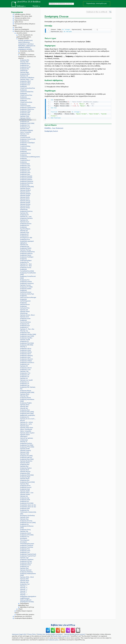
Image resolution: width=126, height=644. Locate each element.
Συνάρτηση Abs (25, 60)
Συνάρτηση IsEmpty (26, 352)
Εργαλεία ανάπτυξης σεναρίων (25, 614)
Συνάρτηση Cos (25, 141)
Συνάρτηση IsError (26, 354)
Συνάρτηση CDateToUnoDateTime (27, 91)
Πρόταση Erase (25, 232)
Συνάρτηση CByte (25, 83)
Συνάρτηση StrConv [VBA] (28, 523)
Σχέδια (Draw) (19, 22)
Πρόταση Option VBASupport (25, 435)
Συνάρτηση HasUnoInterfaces (25, 321)
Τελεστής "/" (24, 591)
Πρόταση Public (25, 452)
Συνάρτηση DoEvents (26, 218)
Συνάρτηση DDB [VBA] (27, 187)
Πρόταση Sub (24, 531)
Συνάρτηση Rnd (25, 480)
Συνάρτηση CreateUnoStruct (25, 159)
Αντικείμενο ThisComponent (25, 539)
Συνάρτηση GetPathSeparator (25, 300)
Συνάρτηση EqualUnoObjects (25, 228)
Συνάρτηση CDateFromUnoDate (26, 101)
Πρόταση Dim (24, 213)
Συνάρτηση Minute (26, 391)
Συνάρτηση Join (25, 364)
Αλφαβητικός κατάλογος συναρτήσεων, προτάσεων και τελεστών (27, 56)
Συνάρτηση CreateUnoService (25, 152)
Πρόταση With (24, 579)
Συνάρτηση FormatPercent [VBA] (28, 277)
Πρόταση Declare (25, 188)
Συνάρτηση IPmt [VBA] (27, 343)
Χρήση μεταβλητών (26, 600)
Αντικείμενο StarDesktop (27, 515)
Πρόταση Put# (24, 454)
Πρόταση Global (25, 311)
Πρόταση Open (25, 426)
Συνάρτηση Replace (26, 468)
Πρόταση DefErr (25, 197)
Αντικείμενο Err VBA (26, 238)
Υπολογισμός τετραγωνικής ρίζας (28, 513)
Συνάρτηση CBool (25, 81)
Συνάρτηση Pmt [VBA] (27, 445)
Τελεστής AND (24, 62)
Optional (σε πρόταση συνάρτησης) (27, 439)
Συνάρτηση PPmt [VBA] (27, 447)
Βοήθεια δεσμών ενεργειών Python (23, 612)
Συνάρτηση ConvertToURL (28, 139)
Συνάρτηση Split (25, 508)
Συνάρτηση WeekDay (26, 572)
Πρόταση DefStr (25, 206)
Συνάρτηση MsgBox (26, 403)
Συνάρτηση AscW (25, 67)
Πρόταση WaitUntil (26, 570)
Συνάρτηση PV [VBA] (26, 456)
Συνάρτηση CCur (25, 85)
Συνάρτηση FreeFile (26, 282)
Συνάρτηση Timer (25, 551)
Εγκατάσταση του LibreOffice (23, 616)
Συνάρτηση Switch (26, 533)
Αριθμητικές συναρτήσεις (28, 415)
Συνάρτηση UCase (26, 565)
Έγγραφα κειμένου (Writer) (23, 14)
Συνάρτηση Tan (25, 537)
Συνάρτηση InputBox (26, 338)
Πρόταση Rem (24, 466)
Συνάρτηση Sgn (25, 498)
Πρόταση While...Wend (27, 577)
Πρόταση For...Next (26, 264)
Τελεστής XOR (24, 582)
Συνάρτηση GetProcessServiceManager (28, 297)
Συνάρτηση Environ (26, 224)
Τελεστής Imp (24, 331)
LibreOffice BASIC (22, 33)
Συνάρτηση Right (25, 477)
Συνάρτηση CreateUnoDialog (25, 145)
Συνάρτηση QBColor (26, 457)
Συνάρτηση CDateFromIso (28, 107)
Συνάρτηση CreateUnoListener (26, 149)
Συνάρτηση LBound (26, 368)
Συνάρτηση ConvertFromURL (25, 137)
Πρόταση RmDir (25, 479)
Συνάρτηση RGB (25, 473)
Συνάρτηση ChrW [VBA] (27, 123)
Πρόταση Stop (24, 519)
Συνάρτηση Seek (25, 489)
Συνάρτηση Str (24, 524)
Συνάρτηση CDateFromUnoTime (26, 94)
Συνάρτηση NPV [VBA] (27, 413)
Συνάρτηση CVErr (25, 173)
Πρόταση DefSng (25, 204)
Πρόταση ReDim (25, 463)
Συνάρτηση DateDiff (26, 178)
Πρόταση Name (25, 405)
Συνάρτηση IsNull (25, 357)
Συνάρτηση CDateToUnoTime (25, 98)
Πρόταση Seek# (25, 491)
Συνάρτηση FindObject (27, 257)
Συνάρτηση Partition (26, 443)
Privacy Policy (32, 634)
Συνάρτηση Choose (26, 120)
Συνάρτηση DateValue (27, 183)
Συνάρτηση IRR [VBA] (27, 345)
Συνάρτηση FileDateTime (27, 252)
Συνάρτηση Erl (24, 234)
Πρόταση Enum (25, 222)
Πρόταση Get (24, 310)
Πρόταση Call (24, 76)
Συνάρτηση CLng (25, 127)
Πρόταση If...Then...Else (27, 329)
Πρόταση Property (26, 450)
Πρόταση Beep (24, 72)
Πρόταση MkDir (25, 394)
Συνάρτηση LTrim (25, 373)
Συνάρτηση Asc (25, 65)
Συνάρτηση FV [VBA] (26, 287)
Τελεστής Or (24, 442)
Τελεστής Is (23, 347)
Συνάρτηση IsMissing (26, 355)
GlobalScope (24, 71)
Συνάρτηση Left (25, 375)
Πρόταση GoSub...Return (28, 315)
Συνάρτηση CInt (25, 125)
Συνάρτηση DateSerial (27, 181)
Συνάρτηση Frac (25, 280)
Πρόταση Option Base (27, 428)
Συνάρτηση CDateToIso (27, 109)
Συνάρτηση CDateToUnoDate (25, 105)
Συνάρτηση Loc (25, 382)
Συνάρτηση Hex (25, 324)
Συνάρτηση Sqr (25, 510)
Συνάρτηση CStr (25, 167)
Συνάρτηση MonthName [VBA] (27, 400)
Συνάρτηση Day (25, 185)
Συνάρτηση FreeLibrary (27, 283)
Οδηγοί (20, 609)
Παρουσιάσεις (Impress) (22, 20)
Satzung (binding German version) (74, 634)
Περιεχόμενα (17, 12)
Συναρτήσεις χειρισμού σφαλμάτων (27, 242)
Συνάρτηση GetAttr (26, 289)
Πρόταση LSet (24, 371)
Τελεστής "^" (24, 595)
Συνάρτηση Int (24, 341)
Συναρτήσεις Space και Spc (28, 505)
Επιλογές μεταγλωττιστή (25, 40)
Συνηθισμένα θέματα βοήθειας (23, 618)
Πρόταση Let (24, 378)
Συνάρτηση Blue (25, 74)
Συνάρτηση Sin (25, 501)
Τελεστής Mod (24, 396)
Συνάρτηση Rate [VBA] (27, 459)
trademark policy (53, 640)
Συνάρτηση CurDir (26, 169)
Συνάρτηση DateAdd (26, 176)
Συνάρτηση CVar (25, 171)
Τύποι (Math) (18, 27)
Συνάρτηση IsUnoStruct (27, 362)
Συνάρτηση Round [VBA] (27, 482)
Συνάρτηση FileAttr (26, 248)
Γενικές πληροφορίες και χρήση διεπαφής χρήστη (25, 36)
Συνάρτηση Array (25, 64)
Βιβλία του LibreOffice (63, 625)
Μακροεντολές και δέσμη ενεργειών (25, 31)
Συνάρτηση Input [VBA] (27, 336)
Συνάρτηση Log (25, 385)
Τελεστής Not (24, 408)
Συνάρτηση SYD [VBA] (27, 535)
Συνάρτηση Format (26, 268)
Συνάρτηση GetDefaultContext (26, 291)
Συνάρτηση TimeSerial (27, 545)
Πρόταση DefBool (25, 190)
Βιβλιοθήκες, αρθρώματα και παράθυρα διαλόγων (27, 47)
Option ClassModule (26, 429)
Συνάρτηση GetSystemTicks (25, 307)
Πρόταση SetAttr (25, 494)
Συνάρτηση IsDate (26, 350)
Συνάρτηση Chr (25, 122)
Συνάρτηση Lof (25, 384)
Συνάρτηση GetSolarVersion (25, 304)
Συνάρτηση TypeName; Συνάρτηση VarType (27, 560)
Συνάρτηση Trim (25, 552)
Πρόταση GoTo (25, 317)
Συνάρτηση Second (26, 487)
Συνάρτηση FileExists (26, 253)
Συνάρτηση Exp (25, 246)
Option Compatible (26, 132)
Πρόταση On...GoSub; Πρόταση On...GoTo (27, 423)
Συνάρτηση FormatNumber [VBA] (28, 274)
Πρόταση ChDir (25, 116)
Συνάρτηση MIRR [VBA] (27, 392)
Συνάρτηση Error (25, 239)
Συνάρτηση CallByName (27, 78)
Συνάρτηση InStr (25, 333)
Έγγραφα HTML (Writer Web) (23, 16)
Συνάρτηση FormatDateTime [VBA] (27, 270)
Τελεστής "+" (24, 589)
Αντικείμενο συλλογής (27, 130)
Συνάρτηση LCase (25, 370)
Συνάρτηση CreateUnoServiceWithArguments (28, 156)
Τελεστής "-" (24, 586)
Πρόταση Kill (24, 366)
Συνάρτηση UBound (26, 563)
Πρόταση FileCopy (26, 250)
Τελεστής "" (23, 593)
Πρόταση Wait (24, 568)
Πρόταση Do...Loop (26, 217)
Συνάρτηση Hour (25, 326)
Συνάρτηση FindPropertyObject (26, 260)
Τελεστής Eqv (24, 231)
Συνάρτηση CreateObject (27, 143)
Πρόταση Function (26, 285)
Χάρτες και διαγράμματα (22, 29)
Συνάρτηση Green (25, 319)
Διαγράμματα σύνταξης (25, 49)
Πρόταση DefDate (25, 194)
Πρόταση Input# (25, 340)
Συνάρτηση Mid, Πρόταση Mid (28, 388)
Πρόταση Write (25, 581)
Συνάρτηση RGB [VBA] (27, 475)
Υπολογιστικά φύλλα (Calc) (22, 18)
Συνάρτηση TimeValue (27, 547)
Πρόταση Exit (24, 245)
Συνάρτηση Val (25, 566)
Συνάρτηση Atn (25, 69)
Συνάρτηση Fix (24, 262)
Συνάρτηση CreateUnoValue (25, 163)
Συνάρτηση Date (25, 174)
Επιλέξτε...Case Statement (54, 128)
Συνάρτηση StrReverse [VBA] (27, 527)
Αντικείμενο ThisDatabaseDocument (27, 543)
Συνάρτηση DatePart (26, 180)
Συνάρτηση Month (26, 398)
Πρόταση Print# (25, 449)
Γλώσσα (35, 6)
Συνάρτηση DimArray (26, 211)
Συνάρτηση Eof (25, 225)
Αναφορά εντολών (24, 39)
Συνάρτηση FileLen (26, 255)
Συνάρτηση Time (25, 549)
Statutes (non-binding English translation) (50, 634)
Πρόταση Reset (25, 470)
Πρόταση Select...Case (27, 79)
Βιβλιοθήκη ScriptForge (27, 607)
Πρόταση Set (24, 496)
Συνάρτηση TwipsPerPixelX (28, 554)
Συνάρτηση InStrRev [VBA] (28, 334)
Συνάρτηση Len (25, 377)
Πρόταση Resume (25, 472)
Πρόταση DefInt (25, 199)
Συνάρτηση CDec (25, 115)
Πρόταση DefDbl (25, 195)
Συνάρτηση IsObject (26, 361)
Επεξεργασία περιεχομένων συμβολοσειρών (28, 597)
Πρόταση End (24, 220)
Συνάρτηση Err (24, 236)
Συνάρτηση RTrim (25, 486)
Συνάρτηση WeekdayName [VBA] (28, 574)
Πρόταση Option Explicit (27, 433)
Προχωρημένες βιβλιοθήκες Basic (24, 604)
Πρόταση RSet (24, 484)
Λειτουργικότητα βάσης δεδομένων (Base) (24, 25)
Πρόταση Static (25, 517)
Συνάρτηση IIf (24, 327)
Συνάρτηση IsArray (26, 348)
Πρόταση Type (24, 558)
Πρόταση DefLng (25, 201)
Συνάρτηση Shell (25, 500)
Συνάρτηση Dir (24, 215)
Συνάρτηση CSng (25, 166)
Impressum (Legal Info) (19, 634)
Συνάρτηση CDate (25, 111)
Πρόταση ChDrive (25, 118)
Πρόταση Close (25, 129)
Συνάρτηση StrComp (26, 521)
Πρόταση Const (25, 134)
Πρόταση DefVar (25, 208)
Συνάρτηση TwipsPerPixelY (28, 556)
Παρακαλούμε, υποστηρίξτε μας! (97, 3)
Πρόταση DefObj (25, 202)
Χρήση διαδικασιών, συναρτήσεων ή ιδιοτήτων (26, 43)
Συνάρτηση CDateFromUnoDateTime (28, 87)
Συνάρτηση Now (25, 410)
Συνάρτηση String (25, 530)
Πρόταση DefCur (25, 192)
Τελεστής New (24, 406)
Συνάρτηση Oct (25, 417)
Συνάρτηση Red (25, 464)
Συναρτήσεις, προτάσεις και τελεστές (26, 52)
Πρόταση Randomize (26, 461)
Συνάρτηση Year (25, 584)
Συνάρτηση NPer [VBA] (27, 412)
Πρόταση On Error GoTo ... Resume (28, 420)
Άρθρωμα (20, 6)
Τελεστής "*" (24, 588)
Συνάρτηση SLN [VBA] (27, 503)
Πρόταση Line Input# (26, 380)
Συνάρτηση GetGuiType (27, 294)
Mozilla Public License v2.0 (61, 636)
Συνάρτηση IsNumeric (27, 359)
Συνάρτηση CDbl (25, 113)
